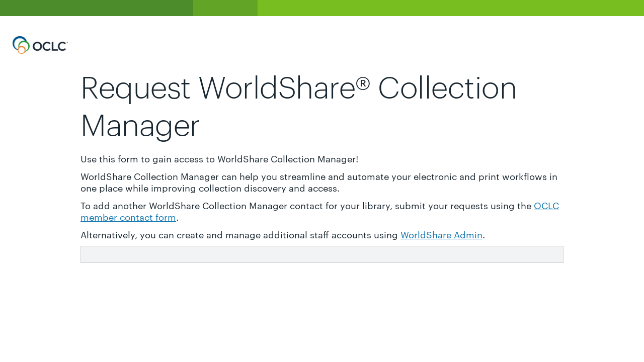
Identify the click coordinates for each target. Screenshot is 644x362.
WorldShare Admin (441, 234)
